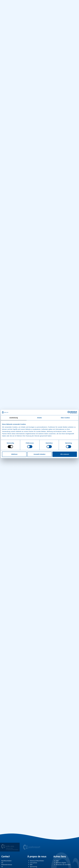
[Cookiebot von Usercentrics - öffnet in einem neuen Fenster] (69, 412)
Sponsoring (33, 863)
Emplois (32, 865)
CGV (57, 857)
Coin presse (33, 859)
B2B (31, 861)
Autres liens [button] (60, 853)
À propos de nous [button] (37, 853)
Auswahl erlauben (39, 454)
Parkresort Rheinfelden (37, 857)
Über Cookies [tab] (65, 418)
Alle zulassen (65, 454)
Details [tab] (40, 418)
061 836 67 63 (5, 867)
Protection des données (63, 861)
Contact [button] (6, 853)
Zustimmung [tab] (14, 418)
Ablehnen (14, 454)
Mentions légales (61, 859)
